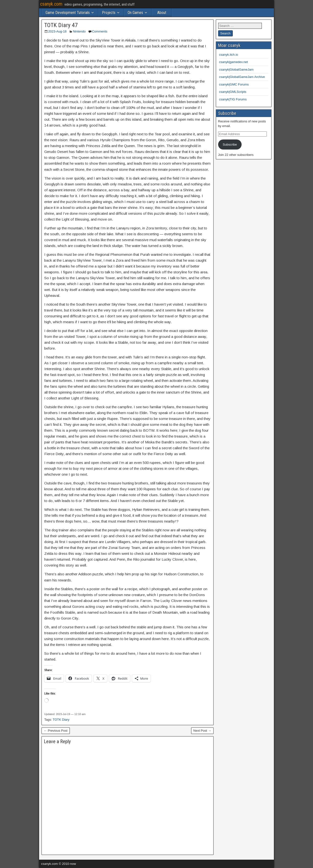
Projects (109, 13)
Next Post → (202, 731)
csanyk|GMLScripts (233, 92)
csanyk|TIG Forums (233, 99)
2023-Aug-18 (57, 31)
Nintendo (79, 31)
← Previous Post (56, 731)
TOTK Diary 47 (61, 25)
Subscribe (230, 145)
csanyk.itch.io (229, 55)
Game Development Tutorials (68, 13)
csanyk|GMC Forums (234, 84)
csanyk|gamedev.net (234, 62)
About (162, 13)
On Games (135, 13)
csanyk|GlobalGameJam (236, 70)
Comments (100, 31)
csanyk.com (51, 4)
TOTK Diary (61, 720)
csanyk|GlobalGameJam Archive (242, 77)
